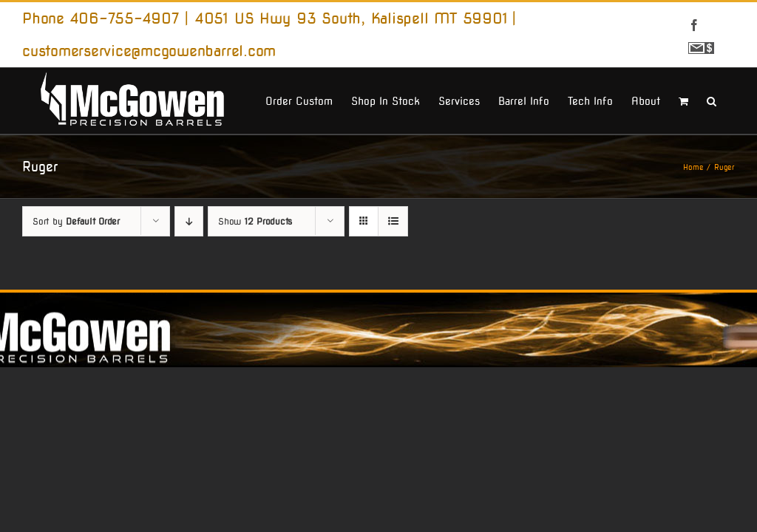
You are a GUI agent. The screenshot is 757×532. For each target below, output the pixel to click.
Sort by (76, 221)
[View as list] (393, 221)
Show (255, 221)
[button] (712, 100)
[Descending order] (189, 221)
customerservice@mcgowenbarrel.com (149, 51)
